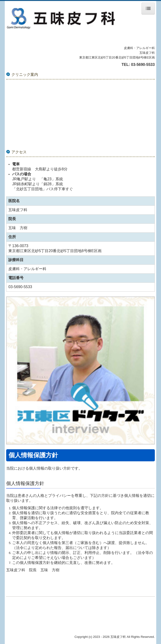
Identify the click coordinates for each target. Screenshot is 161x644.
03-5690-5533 (143, 65)
